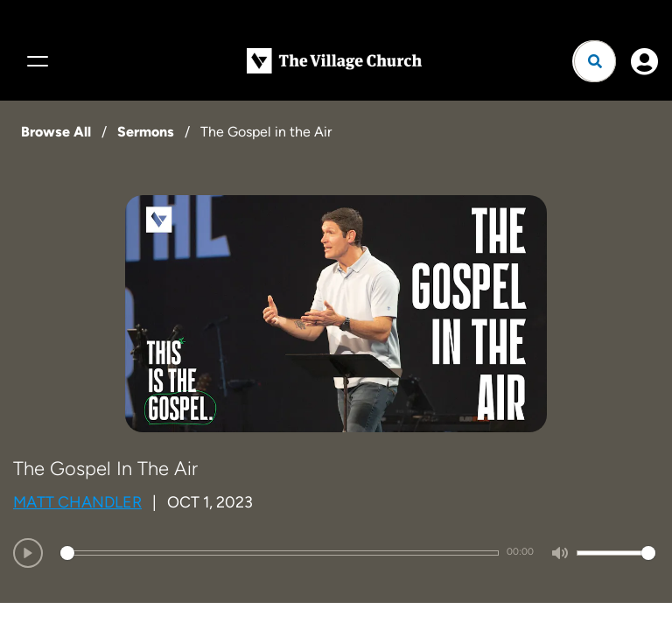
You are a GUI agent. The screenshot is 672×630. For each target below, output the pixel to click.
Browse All (56, 132)
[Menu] (35, 61)
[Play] (28, 553)
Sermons (146, 132)
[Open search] (595, 61)
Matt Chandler (77, 502)
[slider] (280, 553)
